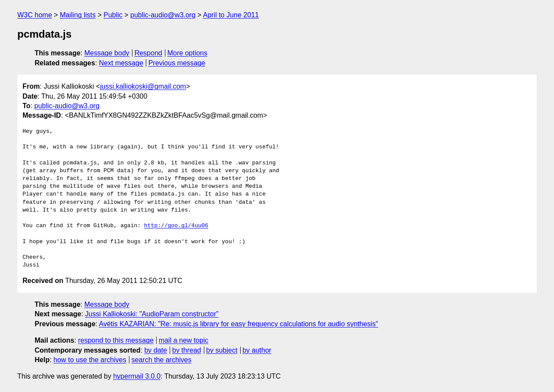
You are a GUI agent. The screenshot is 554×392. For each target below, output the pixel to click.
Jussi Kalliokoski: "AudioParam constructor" (152, 314)
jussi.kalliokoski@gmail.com (143, 86)
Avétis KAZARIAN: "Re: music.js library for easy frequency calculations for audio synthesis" (239, 324)
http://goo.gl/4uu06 (176, 226)
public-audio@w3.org (163, 15)
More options (188, 53)
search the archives (162, 360)
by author (257, 350)
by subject (222, 350)
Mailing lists (78, 15)
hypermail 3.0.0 (137, 376)
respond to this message (116, 340)
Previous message (177, 63)
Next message (121, 63)
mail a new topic (184, 340)
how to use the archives (90, 360)
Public (113, 15)
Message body (107, 53)
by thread (187, 350)
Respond (148, 53)
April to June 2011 (231, 15)
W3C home (35, 15)
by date (155, 350)
